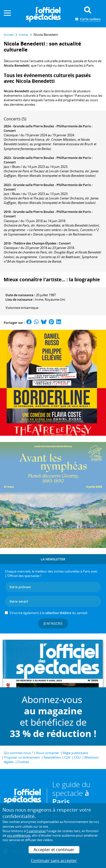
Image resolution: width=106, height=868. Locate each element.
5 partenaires (36, 831)
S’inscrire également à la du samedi (48, 613)
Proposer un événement (22, 757)
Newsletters (52, 757)
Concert (10, 131)
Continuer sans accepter (54, 861)
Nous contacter (48, 753)
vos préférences (19, 835)
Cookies (23, 762)
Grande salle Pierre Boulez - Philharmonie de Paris (52, 126)
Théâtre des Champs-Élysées (35, 243)
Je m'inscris (53, 624)
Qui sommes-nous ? (18, 753)
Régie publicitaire (75, 753)
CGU (77, 757)
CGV (67, 757)
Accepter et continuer (54, 850)
